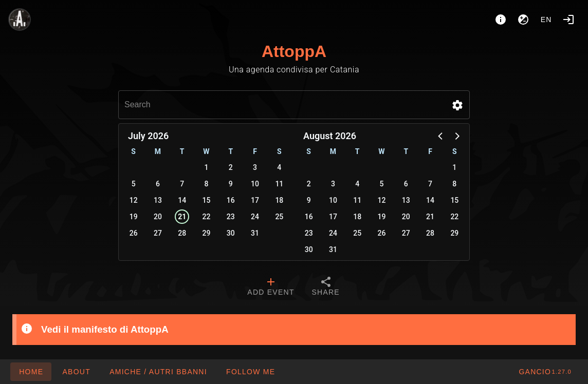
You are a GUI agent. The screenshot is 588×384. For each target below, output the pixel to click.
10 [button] (255, 184)
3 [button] (255, 167)
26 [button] (134, 233)
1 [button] (207, 167)
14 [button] (182, 200)
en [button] (546, 20)
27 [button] (158, 233)
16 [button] (231, 200)
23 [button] (231, 217)
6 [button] (158, 184)
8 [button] (207, 184)
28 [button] (182, 233)
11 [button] (279, 184)
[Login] (568, 20)
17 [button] (255, 200)
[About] (501, 20)
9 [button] (231, 184)
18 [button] (279, 200)
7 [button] (182, 184)
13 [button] (158, 200)
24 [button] (255, 217)
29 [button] (207, 233)
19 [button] (134, 217)
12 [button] (134, 200)
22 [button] (207, 217)
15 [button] (207, 200)
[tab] (271, 287)
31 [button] (255, 233)
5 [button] (134, 184)
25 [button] (279, 217)
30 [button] (231, 233)
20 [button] (158, 217)
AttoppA (294, 51)
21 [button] (182, 217)
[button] (457, 105)
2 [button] (231, 167)
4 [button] (279, 167)
